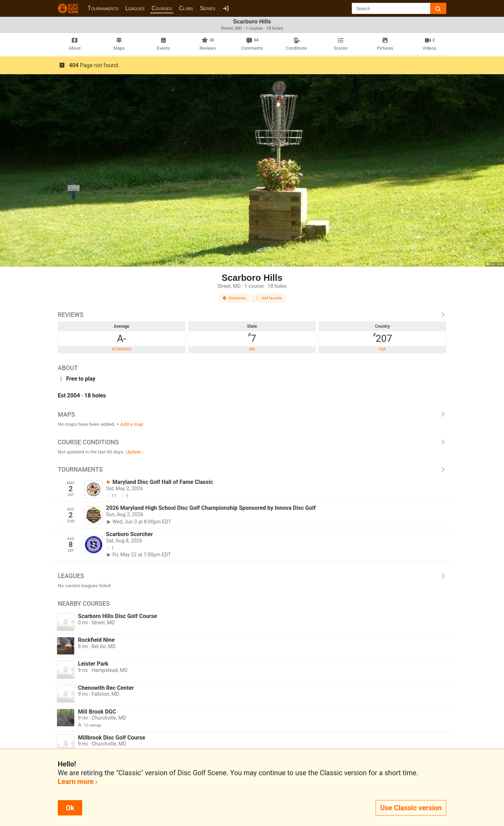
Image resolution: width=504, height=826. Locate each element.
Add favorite (268, 298)
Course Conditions (252, 442)
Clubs (186, 8)
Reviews (252, 315)
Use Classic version (411, 808)
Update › (135, 452)
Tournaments (103, 8)
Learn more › (78, 782)
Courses (162, 8)
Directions (234, 298)
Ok (70, 808)
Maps (252, 415)
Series (208, 8)
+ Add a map (130, 424)
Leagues (135, 8)
